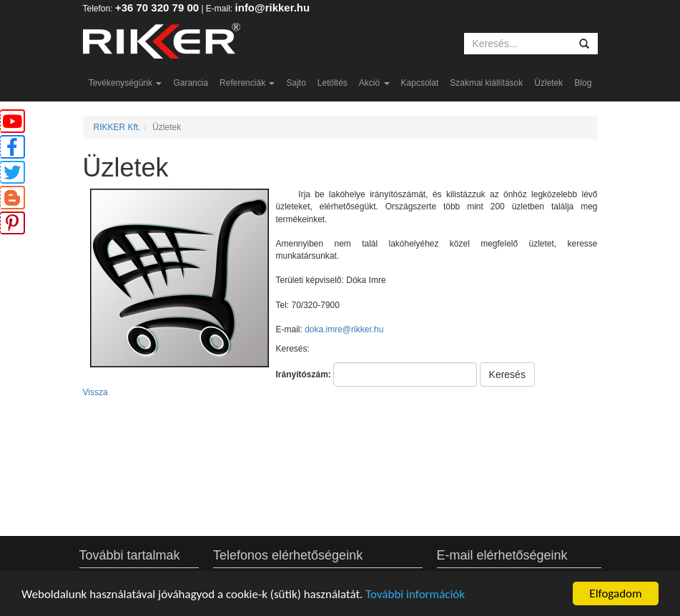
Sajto (296, 83)
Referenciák (247, 83)
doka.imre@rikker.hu (344, 329)
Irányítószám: (304, 374)
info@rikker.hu (273, 8)
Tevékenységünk (125, 83)
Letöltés (332, 83)
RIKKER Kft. (117, 127)
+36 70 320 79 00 (157, 8)
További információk (415, 594)
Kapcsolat (420, 83)
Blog (583, 83)
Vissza (95, 392)
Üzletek (548, 83)
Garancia (191, 83)
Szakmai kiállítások (486, 83)
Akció (374, 83)
